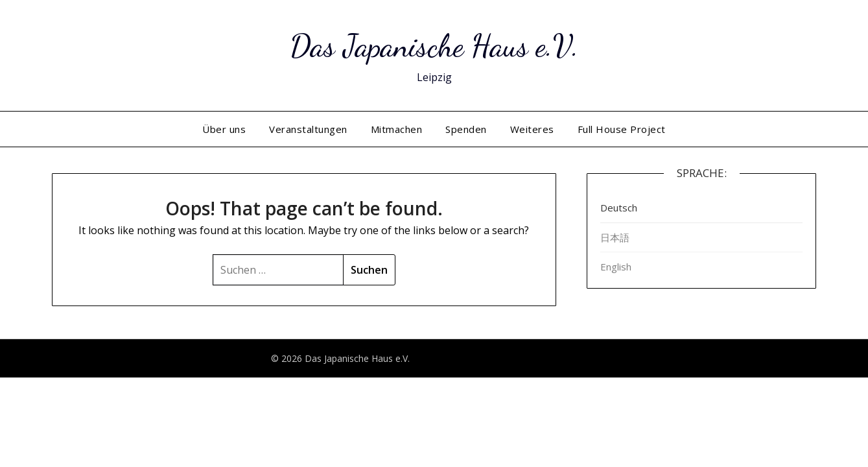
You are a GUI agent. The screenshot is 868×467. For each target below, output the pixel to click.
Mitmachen (397, 129)
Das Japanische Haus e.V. (434, 46)
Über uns (224, 129)
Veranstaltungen (308, 129)
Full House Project (622, 129)
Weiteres (532, 129)
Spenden (466, 129)
